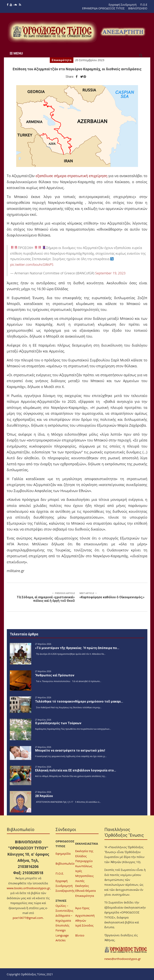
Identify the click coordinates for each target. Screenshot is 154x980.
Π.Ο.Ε (144, 5)
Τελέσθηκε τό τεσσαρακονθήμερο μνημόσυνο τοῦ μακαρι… (79, 701)
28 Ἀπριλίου (44, 796)
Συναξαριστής (65, 891)
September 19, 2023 (110, 273)
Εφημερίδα (63, 853)
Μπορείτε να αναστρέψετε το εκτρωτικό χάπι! (70, 750)
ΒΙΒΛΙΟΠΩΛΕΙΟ (138, 8)
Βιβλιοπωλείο (65, 863)
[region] (123, 32)
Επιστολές (63, 925)
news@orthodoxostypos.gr (123, 959)
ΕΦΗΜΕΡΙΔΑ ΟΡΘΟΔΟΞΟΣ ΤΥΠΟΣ (103, 8)
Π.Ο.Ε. (60, 873)
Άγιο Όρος (82, 908)
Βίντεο (80, 935)
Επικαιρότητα (62, 60)
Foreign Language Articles (62, 935)
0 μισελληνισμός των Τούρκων (58, 723)
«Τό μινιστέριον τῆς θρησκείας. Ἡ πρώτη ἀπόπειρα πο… (77, 648)
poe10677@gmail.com (28, 918)
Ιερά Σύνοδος (84, 925)
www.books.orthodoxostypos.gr (28, 888)
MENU (16, 53)
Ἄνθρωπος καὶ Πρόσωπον (55, 675)
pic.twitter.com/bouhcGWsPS (32, 264)
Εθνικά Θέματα (86, 891)
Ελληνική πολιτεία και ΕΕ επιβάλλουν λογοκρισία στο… (76, 770)
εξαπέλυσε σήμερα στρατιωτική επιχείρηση (72, 176)
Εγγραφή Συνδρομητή (123, 5)
